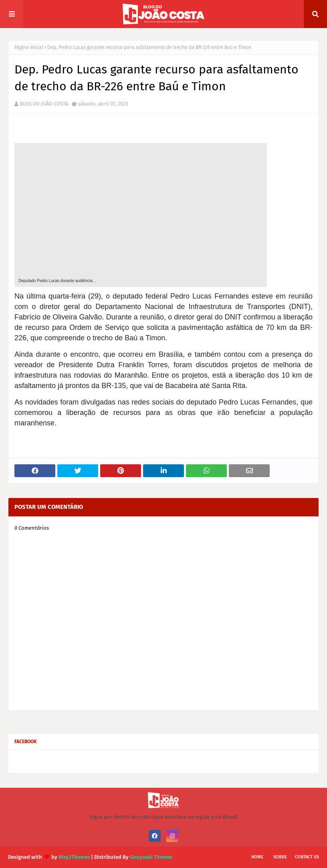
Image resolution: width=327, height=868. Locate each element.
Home (257, 857)
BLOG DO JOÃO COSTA (44, 104)
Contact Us (307, 857)
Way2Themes (74, 857)
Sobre (280, 857)
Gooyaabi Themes (151, 857)
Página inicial (29, 47)
